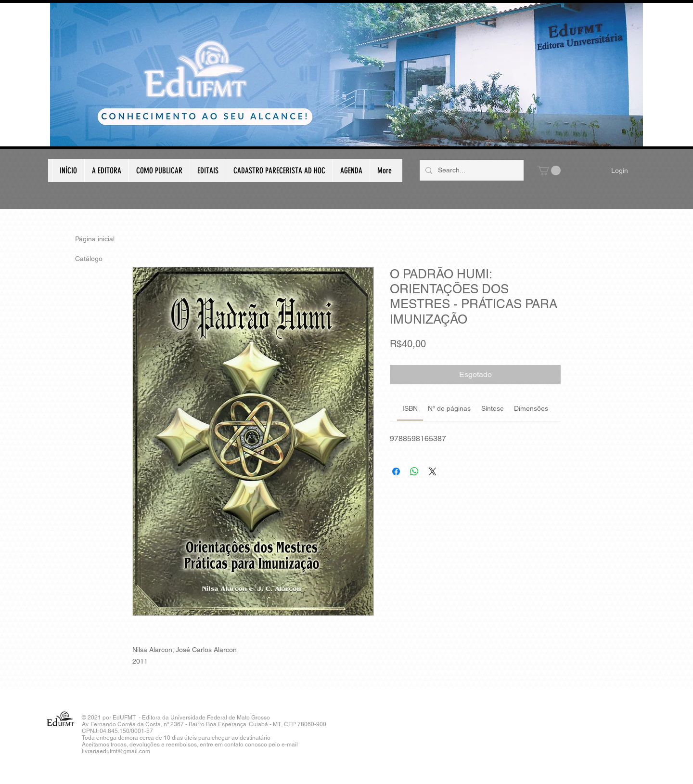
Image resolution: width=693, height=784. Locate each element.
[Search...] (471, 170)
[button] (549, 170)
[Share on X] (433, 471)
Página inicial (95, 239)
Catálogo (89, 259)
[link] (410, 408)
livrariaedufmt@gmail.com (116, 751)
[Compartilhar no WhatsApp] (414, 471)
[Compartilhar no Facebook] (396, 471)
